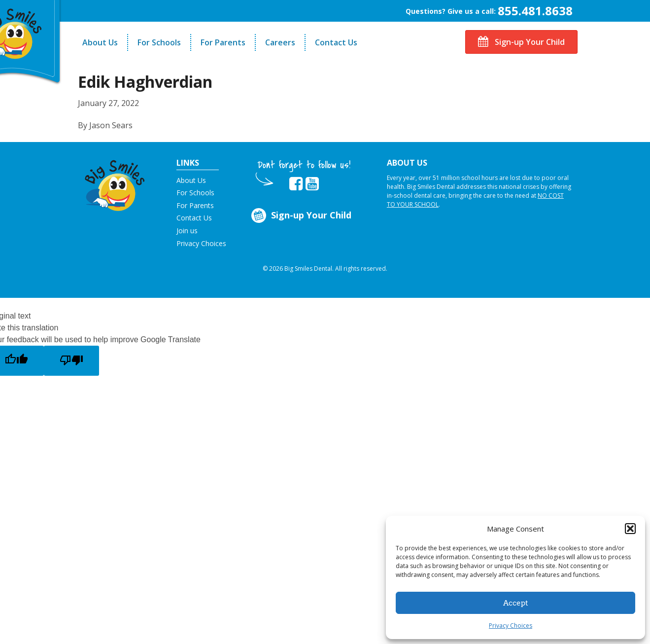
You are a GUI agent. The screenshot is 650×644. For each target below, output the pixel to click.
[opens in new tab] (296, 184)
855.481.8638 (535, 11)
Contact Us (336, 42)
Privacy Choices (511, 626)
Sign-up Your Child (521, 42)
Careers (280, 42)
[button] (630, 529)
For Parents (223, 42)
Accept (516, 603)
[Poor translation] (71, 361)
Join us (187, 231)
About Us (100, 42)
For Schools (159, 42)
